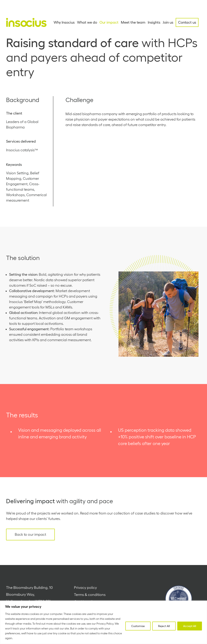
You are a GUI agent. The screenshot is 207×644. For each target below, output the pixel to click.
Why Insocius (64, 22)
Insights (154, 22)
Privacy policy (85, 588)
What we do (87, 22)
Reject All (164, 626)
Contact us (187, 22)
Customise (138, 626)
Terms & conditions (90, 595)
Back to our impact (30, 535)
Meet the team (133, 22)
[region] (103, 622)
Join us (168, 22)
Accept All (190, 626)
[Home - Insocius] (26, 22)
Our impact (109, 22)
